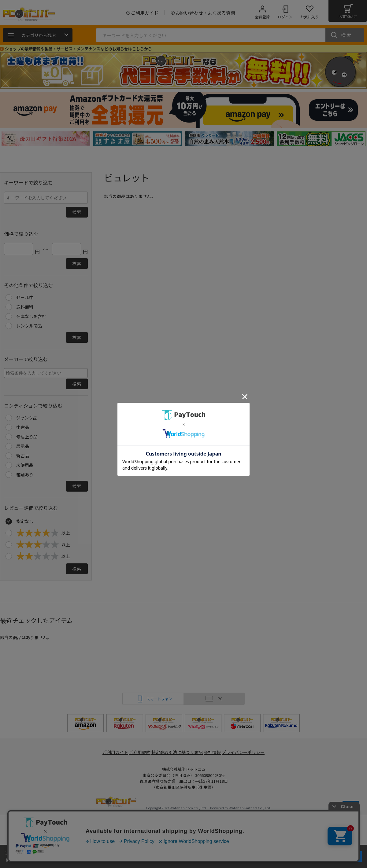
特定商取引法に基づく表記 (178, 752)
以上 (43, 533)
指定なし (25, 521)
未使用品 (25, 465)
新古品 (23, 456)
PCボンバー (116, 803)
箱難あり (25, 474)
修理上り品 (27, 437)
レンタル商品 (29, 326)
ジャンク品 (27, 418)
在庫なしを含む (31, 316)
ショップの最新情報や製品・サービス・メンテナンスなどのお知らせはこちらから (78, 49)
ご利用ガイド (112, 752)
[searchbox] (47, 373)
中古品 (23, 427)
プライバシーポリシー (248, 752)
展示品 (23, 446)
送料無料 (25, 307)
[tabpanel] (46, 139)
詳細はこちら (65, 859)
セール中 (25, 297)
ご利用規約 (139, 752)
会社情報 (215, 752)
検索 (347, 35)
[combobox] (46, 373)
